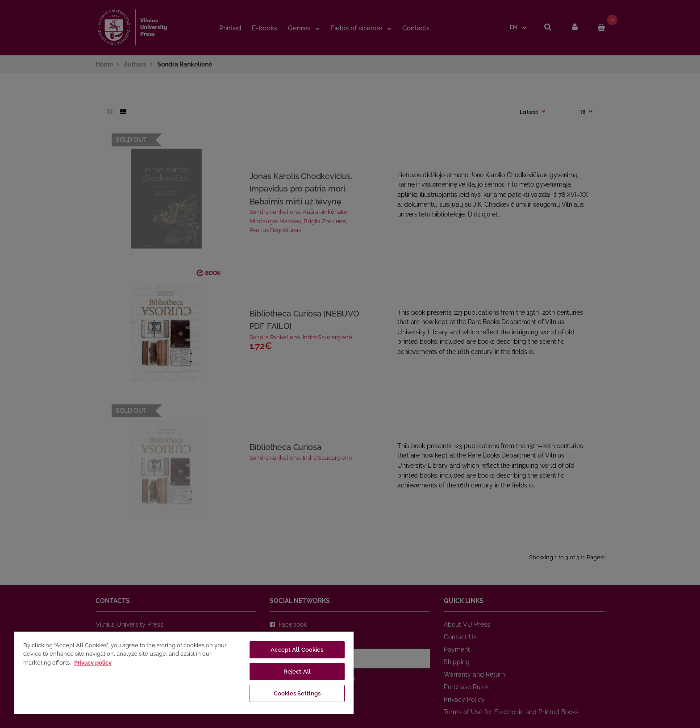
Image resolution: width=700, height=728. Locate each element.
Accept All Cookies (297, 650)
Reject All (297, 672)
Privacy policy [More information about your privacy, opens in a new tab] (93, 663)
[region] (184, 672)
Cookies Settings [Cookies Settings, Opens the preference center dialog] (297, 693)
